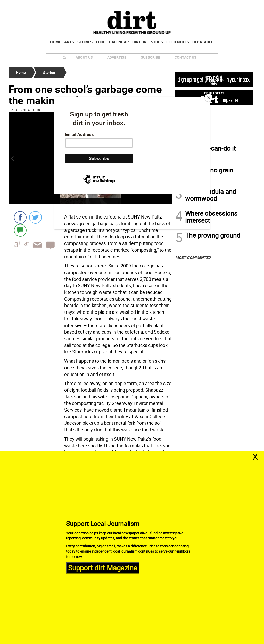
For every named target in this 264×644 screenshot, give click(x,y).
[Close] (209, 98)
